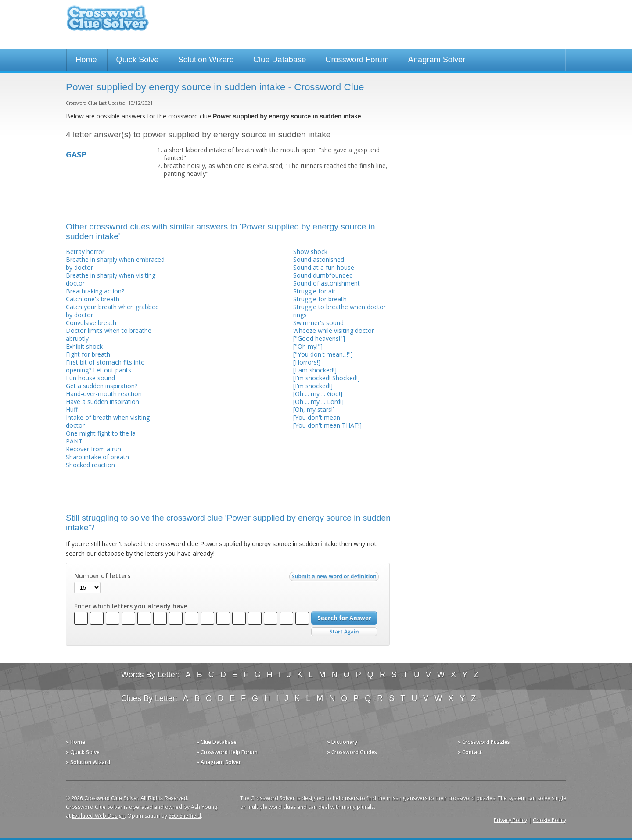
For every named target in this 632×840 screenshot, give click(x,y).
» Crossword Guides (352, 752)
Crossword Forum (357, 60)
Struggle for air (314, 291)
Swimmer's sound (318, 323)
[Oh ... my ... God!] (318, 394)
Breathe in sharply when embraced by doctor (115, 263)
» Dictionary (342, 742)
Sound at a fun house (324, 267)
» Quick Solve (83, 752)
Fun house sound (90, 378)
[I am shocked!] (315, 370)
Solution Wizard (206, 60)
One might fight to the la (101, 433)
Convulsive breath (91, 323)
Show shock (310, 252)
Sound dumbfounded (323, 275)
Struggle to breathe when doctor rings (339, 311)
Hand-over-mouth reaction (104, 394)
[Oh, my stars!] (314, 409)
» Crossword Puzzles (484, 742)
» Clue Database (216, 742)
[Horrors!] (307, 362)
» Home (75, 742)
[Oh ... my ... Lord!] (318, 402)
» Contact (470, 752)
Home (86, 60)
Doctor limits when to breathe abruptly (109, 334)
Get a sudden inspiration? (102, 386)
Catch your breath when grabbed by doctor (112, 311)
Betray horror (85, 252)
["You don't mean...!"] (323, 354)
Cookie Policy (549, 820)
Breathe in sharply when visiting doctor (111, 279)
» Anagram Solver (219, 762)
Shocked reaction (90, 465)
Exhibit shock (84, 346)
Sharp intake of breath (97, 457)
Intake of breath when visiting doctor (108, 421)
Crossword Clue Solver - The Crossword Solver (108, 22)
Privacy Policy (510, 820)
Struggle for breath (320, 299)
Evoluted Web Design (98, 816)
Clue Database (280, 60)
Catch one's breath (93, 299)
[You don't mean (317, 417)
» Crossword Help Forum (227, 752)
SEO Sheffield (185, 816)
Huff (72, 409)
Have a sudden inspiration (102, 402)
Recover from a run (93, 449)
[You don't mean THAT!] (327, 425)
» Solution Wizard (88, 762)
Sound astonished (319, 259)
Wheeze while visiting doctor (334, 331)
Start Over (344, 632)
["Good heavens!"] (319, 338)
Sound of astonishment (327, 283)
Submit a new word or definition (335, 579)
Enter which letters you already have (131, 606)
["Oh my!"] (308, 346)
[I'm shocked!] (313, 386)
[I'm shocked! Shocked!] (327, 378)
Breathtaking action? (95, 291)
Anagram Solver (437, 60)
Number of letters (102, 576)
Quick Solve (138, 60)
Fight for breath (88, 354)
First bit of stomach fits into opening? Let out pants (105, 366)
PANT (74, 441)
